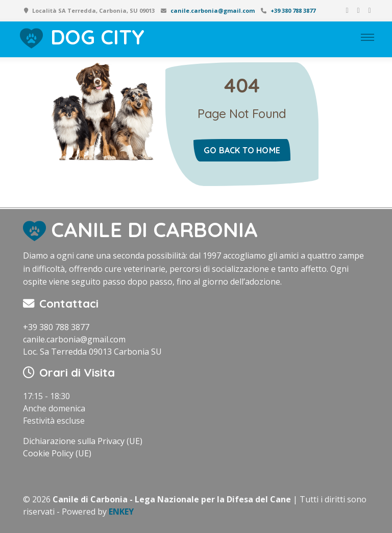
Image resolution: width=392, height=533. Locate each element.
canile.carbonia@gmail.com (213, 10)
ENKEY (121, 512)
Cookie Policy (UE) (57, 453)
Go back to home (242, 150)
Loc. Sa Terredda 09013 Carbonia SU (92, 352)
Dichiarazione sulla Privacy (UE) (83, 441)
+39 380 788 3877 (293, 10)
